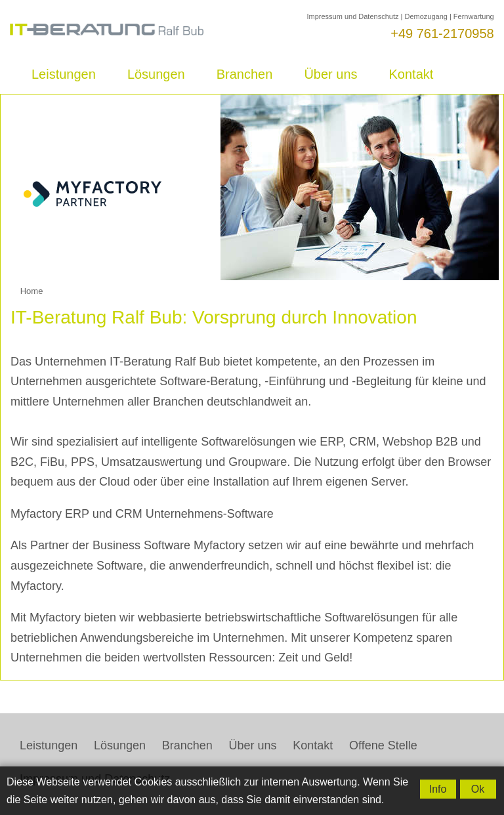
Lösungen (156, 74)
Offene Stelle (383, 745)
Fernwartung (474, 16)
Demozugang (426, 16)
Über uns (330, 74)
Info (438, 789)
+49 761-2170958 (442, 33)
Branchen (245, 74)
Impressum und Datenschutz (352, 16)
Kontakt (411, 74)
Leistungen (64, 74)
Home (32, 291)
